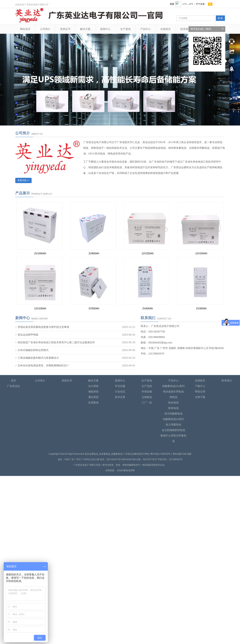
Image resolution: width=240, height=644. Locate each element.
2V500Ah (94, 308)
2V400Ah (148, 308)
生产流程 (147, 386)
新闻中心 (105, 29)
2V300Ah (201, 308)
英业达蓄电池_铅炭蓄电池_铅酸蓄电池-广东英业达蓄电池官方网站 (117, 454)
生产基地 (125, 29)
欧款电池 (173, 403)
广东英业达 (13, 386)
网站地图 (177, 454)
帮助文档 (200, 392)
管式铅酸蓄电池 (173, 414)
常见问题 (120, 386)
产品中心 (145, 29)
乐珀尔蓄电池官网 (126, 470)
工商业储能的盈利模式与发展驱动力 (38, 358)
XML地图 (187, 454)
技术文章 (120, 397)
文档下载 (200, 397)
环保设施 (147, 392)
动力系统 (93, 386)
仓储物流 (147, 397)
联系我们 (186, 29)
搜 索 (220, 18)
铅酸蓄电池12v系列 (173, 386)
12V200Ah (201, 253)
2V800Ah (94, 253)
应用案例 (93, 403)
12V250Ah (148, 253)
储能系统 (93, 392)
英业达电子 (83, 465)
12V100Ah (40, 308)
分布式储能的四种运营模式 (33, 350)
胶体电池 (173, 408)
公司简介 (45, 29)
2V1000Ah (40, 253)
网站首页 (25, 29)
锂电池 (173, 397)
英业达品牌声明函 (28, 335)
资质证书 (65, 29)
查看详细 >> (23, 180)
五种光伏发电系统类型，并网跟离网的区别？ (43, 365)
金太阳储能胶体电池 (173, 430)
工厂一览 (147, 403)
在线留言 (166, 29)
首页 (13, 381)
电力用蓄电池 (173, 425)
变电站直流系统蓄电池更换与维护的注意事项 (43, 327)
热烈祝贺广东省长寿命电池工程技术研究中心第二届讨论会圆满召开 (56, 342)
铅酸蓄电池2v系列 (173, 419)
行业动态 (120, 392)
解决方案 (85, 29)
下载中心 (200, 386)
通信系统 (93, 397)
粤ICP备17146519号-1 (161, 454)
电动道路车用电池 (173, 392)
